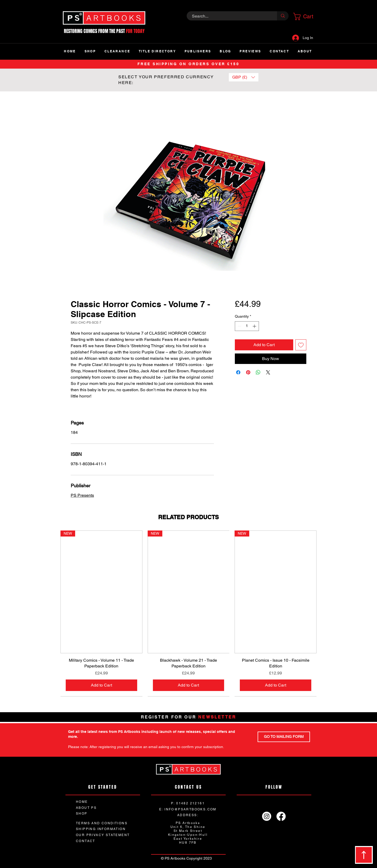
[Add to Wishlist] (301, 345)
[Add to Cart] (101, 685)
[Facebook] (281, 816)
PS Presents (82, 495)
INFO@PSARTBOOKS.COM (190, 809)
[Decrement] (239, 326)
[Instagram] (267, 816)
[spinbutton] (247, 326)
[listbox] (244, 77)
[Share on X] (268, 372)
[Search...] (229, 16)
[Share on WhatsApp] (258, 372)
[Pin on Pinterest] (248, 372)
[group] (188, 613)
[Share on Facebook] (238, 372)
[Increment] (255, 326)
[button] (305, 16)
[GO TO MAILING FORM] (284, 737)
